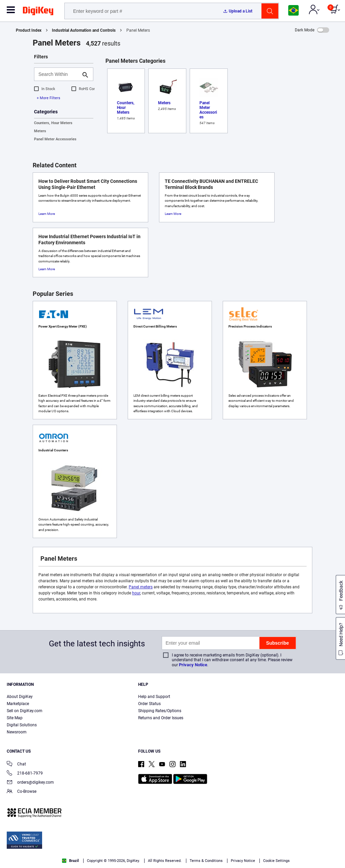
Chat (16, 765)
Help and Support (154, 697)
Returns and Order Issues (161, 718)
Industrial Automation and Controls (84, 30)
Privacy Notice (193, 665)
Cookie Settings (276, 861)
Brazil (70, 861)
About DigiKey (20, 697)
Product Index (29, 30)
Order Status (149, 704)
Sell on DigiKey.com (25, 711)
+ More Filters (49, 98)
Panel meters (141, 587)
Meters (40, 131)
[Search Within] (58, 74)
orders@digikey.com (30, 783)
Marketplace (18, 704)
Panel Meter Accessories (55, 139)
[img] (38, 12)
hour (136, 593)
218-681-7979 (25, 774)
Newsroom (17, 732)
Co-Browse (22, 792)
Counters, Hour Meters (53, 123)
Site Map (15, 718)
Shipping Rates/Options (160, 711)
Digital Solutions (22, 725)
